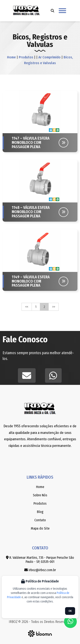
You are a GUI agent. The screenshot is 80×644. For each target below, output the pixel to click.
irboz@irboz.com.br (40, 570)
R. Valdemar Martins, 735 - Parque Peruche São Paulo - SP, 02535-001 (40, 560)
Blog (40, 512)
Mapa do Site (40, 528)
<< (27, 307)
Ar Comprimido (49, 57)
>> (54, 307)
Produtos (26, 57)
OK (70, 611)
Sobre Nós (40, 495)
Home (11, 57)
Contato (40, 520)
